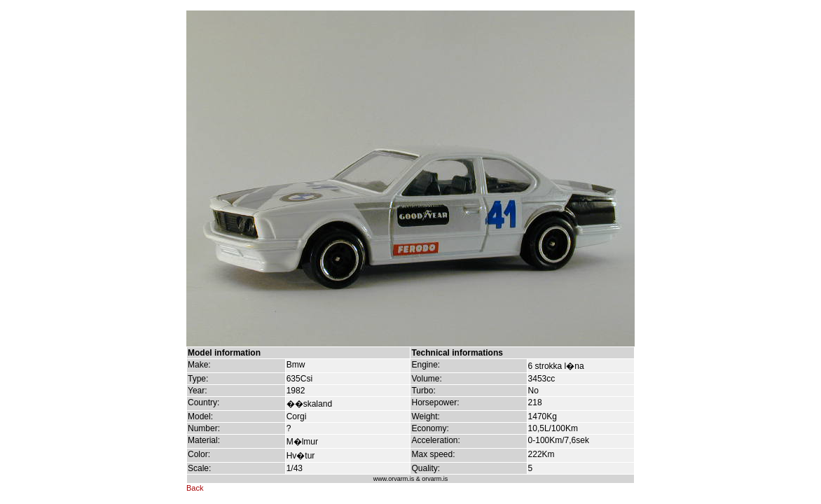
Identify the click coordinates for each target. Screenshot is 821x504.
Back (195, 488)
